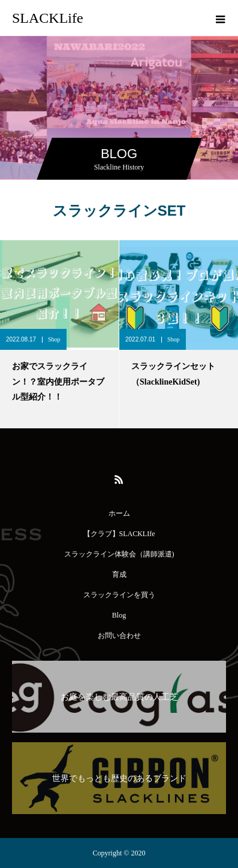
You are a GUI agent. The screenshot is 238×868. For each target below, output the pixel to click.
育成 (119, 574)
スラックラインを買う (119, 595)
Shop (54, 339)
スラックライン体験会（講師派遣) (119, 554)
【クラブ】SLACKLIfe (119, 534)
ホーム (119, 513)
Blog (119, 615)
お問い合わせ (119, 636)
